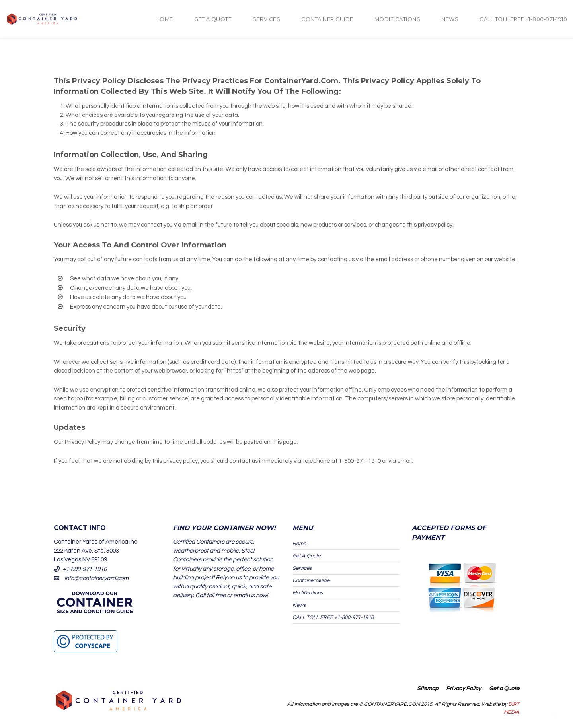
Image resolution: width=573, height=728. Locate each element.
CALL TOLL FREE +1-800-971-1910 (523, 19)
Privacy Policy (464, 689)
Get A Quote (213, 19)
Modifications (398, 19)
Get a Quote (504, 689)
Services (266, 19)
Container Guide (327, 19)
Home (164, 19)
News (450, 19)
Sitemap (428, 689)
